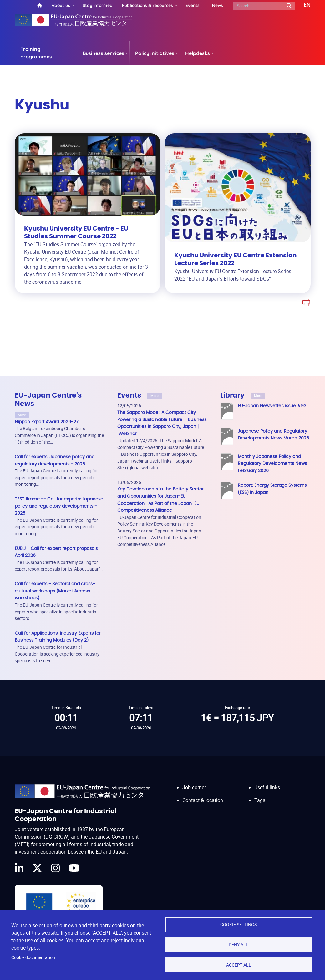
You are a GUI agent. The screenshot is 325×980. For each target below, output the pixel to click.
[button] (303, 5)
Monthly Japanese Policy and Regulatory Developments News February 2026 (272, 464)
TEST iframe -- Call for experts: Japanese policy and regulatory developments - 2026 (59, 506)
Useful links (267, 781)
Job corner (194, 781)
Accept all (239, 965)
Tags (260, 794)
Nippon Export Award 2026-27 (47, 422)
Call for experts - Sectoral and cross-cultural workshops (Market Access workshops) (55, 591)
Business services (103, 53)
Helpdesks (198, 53)
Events (193, 5)
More (22, 415)
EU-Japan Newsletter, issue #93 (272, 406)
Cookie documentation (33, 957)
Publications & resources (147, 5)
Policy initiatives (155, 53)
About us (61, 5)
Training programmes (36, 53)
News (218, 5)
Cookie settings (239, 924)
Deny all (239, 944)
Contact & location (203, 794)
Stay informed (98, 5)
